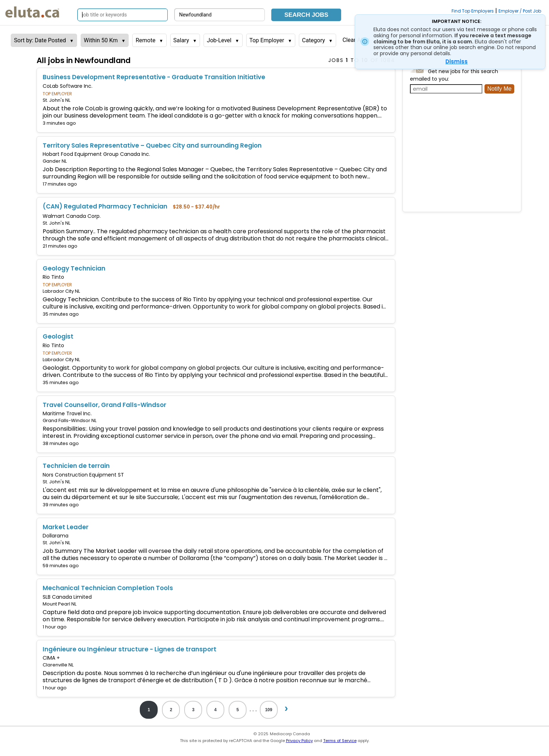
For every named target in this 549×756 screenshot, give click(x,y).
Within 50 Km (101, 40)
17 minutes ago (60, 184)
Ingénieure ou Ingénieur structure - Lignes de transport (130, 649)
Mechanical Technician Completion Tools (108, 588)
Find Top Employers (473, 11)
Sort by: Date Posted (40, 40)
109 (269, 710)
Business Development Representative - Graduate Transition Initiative (154, 77)
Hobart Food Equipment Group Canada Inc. (96, 154)
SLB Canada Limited (67, 597)
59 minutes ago (61, 566)
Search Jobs (306, 15)
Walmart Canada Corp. (72, 216)
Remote (145, 40)
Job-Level (219, 40)
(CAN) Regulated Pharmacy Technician (105, 206)
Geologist (58, 336)
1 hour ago (55, 627)
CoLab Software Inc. (68, 86)
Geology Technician (74, 268)
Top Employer (267, 40)
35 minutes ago (61, 314)
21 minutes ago (60, 246)
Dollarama (56, 536)
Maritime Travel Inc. (67, 413)
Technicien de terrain (76, 466)
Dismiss (457, 61)
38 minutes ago (61, 443)
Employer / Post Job (520, 11)
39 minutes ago (61, 505)
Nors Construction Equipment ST (83, 475)
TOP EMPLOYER (57, 94)
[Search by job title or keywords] (123, 15)
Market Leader (66, 527)
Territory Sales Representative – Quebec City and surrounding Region (152, 145)
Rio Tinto (53, 277)
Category (314, 40)
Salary (181, 40)
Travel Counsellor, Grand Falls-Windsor (104, 405)
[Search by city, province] (220, 15)
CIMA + (51, 658)
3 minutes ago (59, 123)
